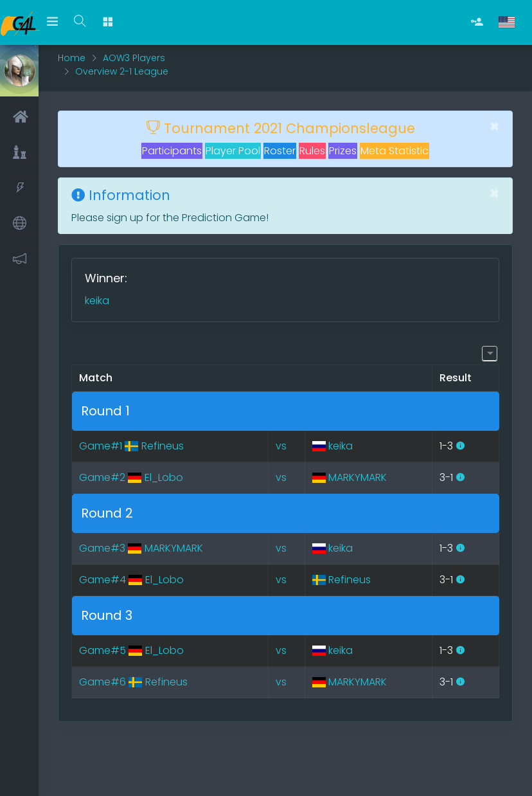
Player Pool (233, 151)
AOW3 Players (134, 58)
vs (281, 446)
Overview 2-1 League (122, 71)
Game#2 (131, 477)
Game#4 (131, 580)
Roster (280, 151)
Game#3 (141, 548)
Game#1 (131, 446)
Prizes (343, 151)
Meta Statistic (395, 151)
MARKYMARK (350, 477)
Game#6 (133, 682)
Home (72, 58)
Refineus (341, 580)
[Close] (494, 127)
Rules (312, 151)
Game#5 (131, 650)
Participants (172, 151)
